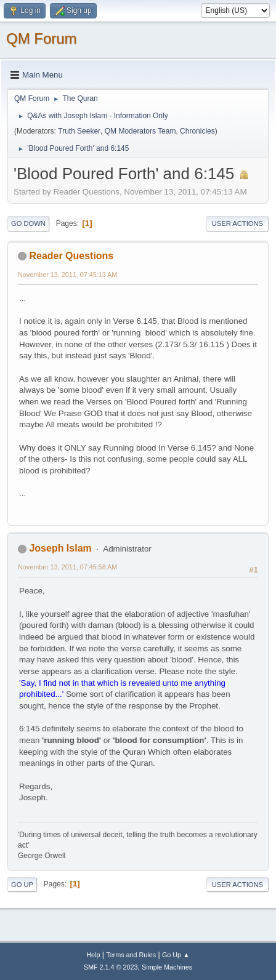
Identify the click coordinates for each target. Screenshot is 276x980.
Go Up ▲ (176, 955)
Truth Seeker (79, 131)
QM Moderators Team (140, 131)
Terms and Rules (131, 955)
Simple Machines (167, 967)
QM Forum (42, 38)
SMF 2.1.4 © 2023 (111, 967)
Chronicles (197, 131)
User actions (237, 223)
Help (93, 955)
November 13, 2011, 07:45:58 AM (67, 567)
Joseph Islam (60, 548)
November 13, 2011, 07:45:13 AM (67, 275)
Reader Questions (71, 256)
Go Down (28, 223)
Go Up (22, 885)
